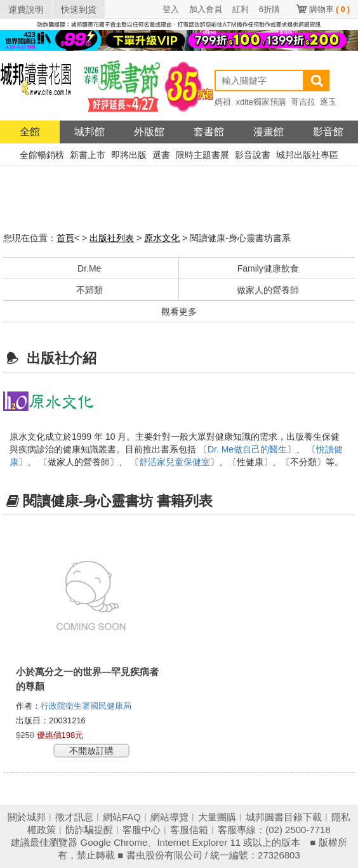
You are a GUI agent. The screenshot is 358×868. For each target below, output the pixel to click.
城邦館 (89, 132)
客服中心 (142, 830)
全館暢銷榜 (42, 155)
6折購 (269, 9)
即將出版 (129, 155)
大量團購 (217, 817)
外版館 (149, 132)
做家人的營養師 (268, 290)
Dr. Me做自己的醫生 (247, 449)
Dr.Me (89, 268)
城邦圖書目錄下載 (284, 817)
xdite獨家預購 (261, 102)
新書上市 (88, 155)
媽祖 (223, 102)
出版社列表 (112, 238)
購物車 (329, 9)
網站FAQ (122, 817)
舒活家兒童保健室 (175, 462)
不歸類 (89, 290)
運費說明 (26, 10)
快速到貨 (79, 10)
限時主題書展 (202, 155)
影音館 (328, 132)
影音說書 (253, 155)
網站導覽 (169, 817)
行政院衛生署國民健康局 (87, 706)
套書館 (209, 132)
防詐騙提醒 (89, 830)
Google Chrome (114, 842)
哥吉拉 (303, 102)
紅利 (241, 9)
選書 (161, 155)
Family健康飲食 (268, 268)
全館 (30, 132)
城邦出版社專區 (307, 155)
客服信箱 (189, 830)
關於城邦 (27, 817)
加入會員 (206, 9)
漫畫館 (268, 132)
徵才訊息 (74, 817)
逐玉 (328, 102)
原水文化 (162, 238)
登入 (171, 9)
